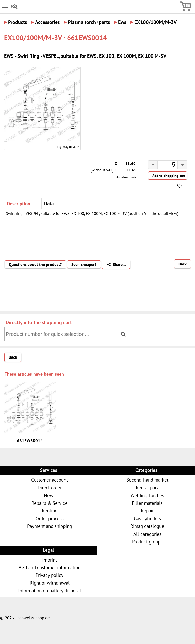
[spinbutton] (164, 165)
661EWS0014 (30, 441)
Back (183, 264)
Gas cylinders (147, 518)
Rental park (147, 487)
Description (19, 203)
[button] (182, 165)
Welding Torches (147, 495)
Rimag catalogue (147, 526)
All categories (147, 534)
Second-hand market (147, 480)
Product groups (147, 542)
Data (49, 203)
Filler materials (147, 503)
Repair (147, 511)
